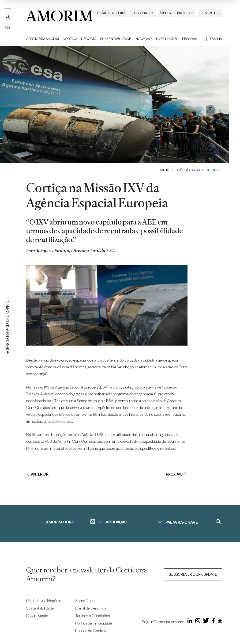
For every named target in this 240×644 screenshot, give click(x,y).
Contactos (210, 13)
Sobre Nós (84, 601)
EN (7, 28)
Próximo (176, 474)
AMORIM (60, 15)
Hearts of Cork (111, 13)
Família (216, 39)
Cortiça (70, 39)
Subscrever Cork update (193, 574)
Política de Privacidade (94, 623)
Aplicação (134, 522)
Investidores (167, 39)
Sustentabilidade (116, 39)
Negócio (89, 39)
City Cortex (143, 13)
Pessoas (190, 39)
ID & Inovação (37, 616)
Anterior (38, 474)
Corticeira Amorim (42, 39)
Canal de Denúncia (91, 608)
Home (164, 170)
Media (165, 13)
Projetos (185, 13)
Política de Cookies (91, 631)
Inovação (143, 39)
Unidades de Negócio (44, 601)
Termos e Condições (93, 616)
